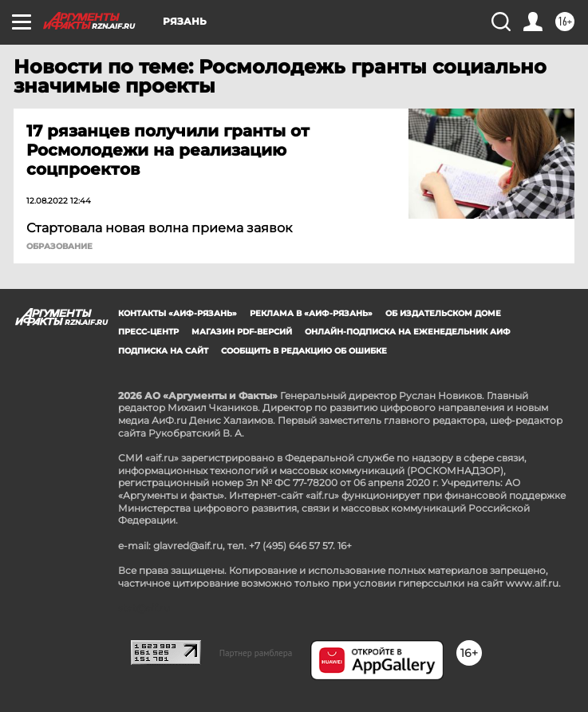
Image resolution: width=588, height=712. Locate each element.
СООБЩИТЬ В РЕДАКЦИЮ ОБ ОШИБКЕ (304, 351)
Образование (59, 247)
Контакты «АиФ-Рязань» (178, 313)
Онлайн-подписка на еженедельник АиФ (408, 332)
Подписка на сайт (163, 351)
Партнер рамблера (256, 653)
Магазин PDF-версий (242, 332)
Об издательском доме (443, 313)
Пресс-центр (148, 332)
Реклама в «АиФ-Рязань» (311, 313)
